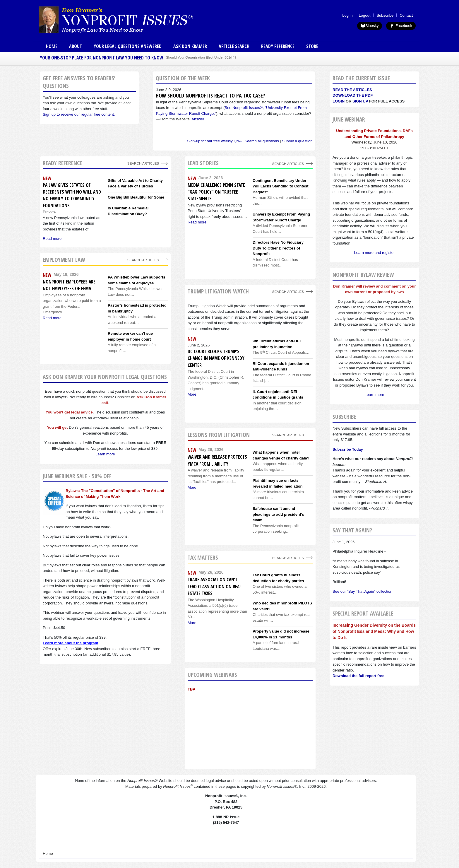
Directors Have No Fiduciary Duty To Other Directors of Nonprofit (278, 248)
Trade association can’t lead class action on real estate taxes (215, 586)
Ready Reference (278, 46)
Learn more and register (375, 253)
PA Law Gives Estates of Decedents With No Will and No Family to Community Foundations (72, 195)
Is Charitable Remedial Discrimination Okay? (128, 211)
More (192, 394)
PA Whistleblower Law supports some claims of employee (136, 280)
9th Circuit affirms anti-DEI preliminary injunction (277, 344)
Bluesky (370, 26)
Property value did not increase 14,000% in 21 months (281, 634)
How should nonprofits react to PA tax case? (210, 95)
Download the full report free (358, 676)
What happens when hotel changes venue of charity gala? (281, 455)
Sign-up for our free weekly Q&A (214, 141)
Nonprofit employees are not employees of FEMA (69, 285)
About (76, 46)
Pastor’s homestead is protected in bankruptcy (137, 308)
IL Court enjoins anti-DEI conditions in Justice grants (278, 395)
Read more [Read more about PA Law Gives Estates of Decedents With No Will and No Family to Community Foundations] (52, 239)
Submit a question (297, 141)
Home (52, 46)
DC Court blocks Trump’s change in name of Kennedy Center (216, 358)
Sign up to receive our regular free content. (79, 114)
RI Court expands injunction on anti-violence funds (281, 366)
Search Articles (143, 163)
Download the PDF (353, 95)
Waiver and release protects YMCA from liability (217, 460)
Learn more (105, 454)
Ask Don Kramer (190, 46)
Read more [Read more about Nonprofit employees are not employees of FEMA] (52, 318)
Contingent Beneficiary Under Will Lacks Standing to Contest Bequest (281, 186)
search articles (143, 260)
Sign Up (360, 101)
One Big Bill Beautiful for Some (136, 197)
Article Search (234, 46)
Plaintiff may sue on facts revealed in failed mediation (278, 483)
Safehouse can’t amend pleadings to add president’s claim (278, 514)
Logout (365, 15)
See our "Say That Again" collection (362, 591)
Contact (406, 15)
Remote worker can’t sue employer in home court (130, 336)
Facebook (401, 26)
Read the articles (352, 90)
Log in (347, 15)
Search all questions (262, 141)
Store (312, 46)
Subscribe (385, 15)
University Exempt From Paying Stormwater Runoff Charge (281, 217)
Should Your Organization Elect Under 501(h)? (201, 57)
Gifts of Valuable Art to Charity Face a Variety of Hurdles (135, 183)
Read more (197, 222)
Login (339, 101)
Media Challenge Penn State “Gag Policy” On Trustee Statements (216, 192)
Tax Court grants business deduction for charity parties (278, 578)
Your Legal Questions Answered (128, 46)
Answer (198, 119)
